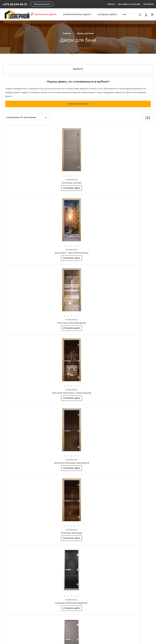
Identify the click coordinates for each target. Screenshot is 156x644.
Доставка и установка (129, 4)
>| (92, 417)
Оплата (111, 4)
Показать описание (132, 525)
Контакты (148, 4)
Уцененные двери (51, 14)
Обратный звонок (42, 4)
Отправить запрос (78, 104)
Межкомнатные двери (85, 14)
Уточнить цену (28, 188)
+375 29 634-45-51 (15, 4)
